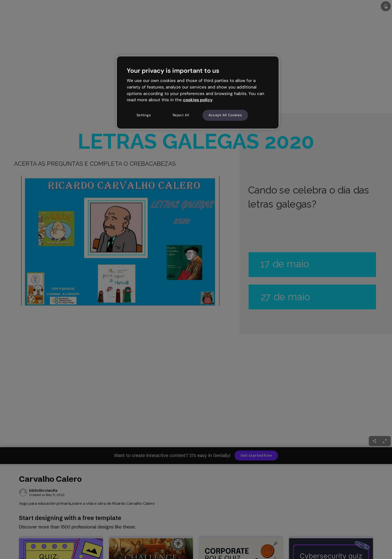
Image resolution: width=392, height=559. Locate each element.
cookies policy (198, 100)
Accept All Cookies (225, 115)
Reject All (181, 115)
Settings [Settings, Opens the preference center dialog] (144, 115)
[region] (198, 92)
